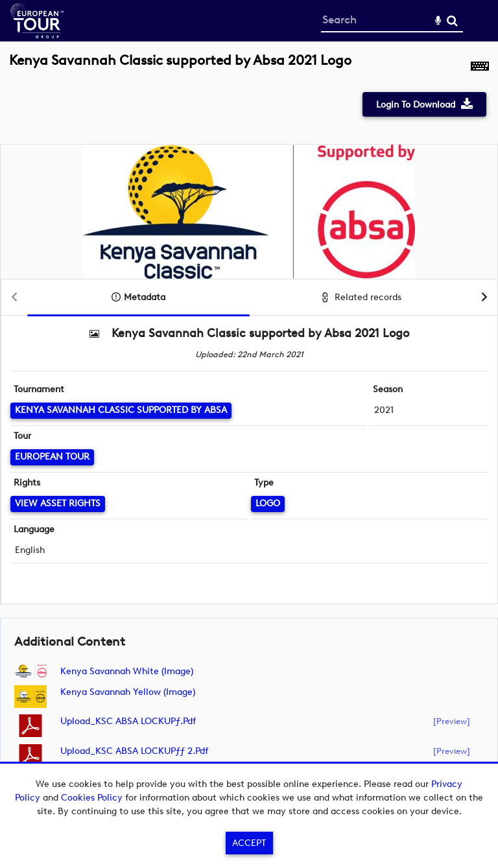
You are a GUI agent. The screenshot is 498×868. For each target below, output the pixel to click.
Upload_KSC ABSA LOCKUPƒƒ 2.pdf (134, 751)
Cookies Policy (92, 798)
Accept (249, 843)
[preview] (452, 721)
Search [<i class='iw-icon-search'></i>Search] (452, 20)
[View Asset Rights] (58, 504)
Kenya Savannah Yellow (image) (128, 692)
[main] (249, 423)
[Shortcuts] (480, 67)
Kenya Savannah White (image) (127, 671)
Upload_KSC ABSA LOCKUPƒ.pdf (128, 721)
